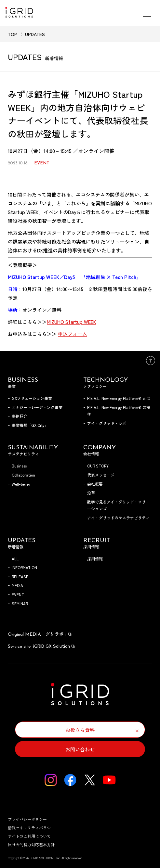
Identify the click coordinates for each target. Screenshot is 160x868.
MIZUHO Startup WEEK (72, 322)
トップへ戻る (151, 361)
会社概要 (95, 484)
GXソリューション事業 (32, 398)
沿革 (91, 493)
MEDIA (17, 585)
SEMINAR (20, 603)
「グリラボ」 (40, 634)
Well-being (21, 484)
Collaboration (23, 475)
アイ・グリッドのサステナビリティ (118, 518)
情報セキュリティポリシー (31, 828)
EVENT (18, 594)
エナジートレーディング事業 (37, 407)
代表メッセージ (101, 475)
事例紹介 (20, 416)
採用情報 (95, 559)
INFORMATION (24, 567)
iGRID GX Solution (42, 646)
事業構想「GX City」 (30, 425)
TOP (13, 34)
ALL (15, 559)
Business (19, 466)
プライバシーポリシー (27, 819)
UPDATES (35, 34)
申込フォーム (73, 334)
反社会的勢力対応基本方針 (31, 844)
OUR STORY (98, 466)
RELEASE (20, 576)
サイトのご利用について (29, 836)
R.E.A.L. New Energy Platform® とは (119, 398)
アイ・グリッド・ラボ (107, 423)
